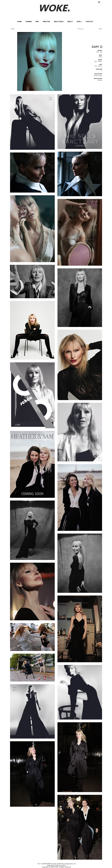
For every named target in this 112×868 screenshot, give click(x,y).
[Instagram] (99, 2)
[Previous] (84, 29)
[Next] (97, 29)
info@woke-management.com (66, 864)
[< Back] (16, 29)
